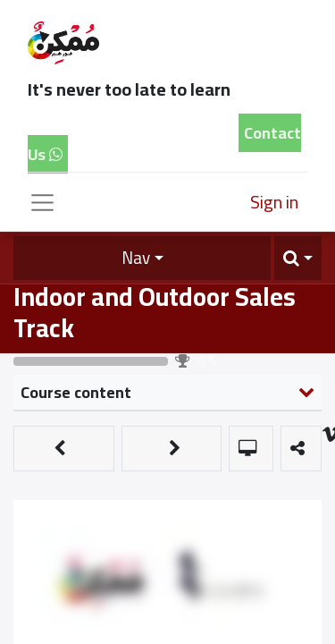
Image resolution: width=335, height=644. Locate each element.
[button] (298, 258)
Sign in (274, 202)
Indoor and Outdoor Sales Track (155, 312)
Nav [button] (136, 258)
